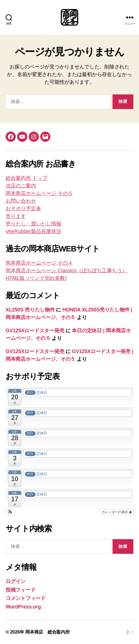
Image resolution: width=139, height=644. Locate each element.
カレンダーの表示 (117, 512)
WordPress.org (23, 607)
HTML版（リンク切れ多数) (36, 278)
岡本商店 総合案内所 (47, 632)
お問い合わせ (21, 201)
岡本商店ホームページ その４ (39, 263)
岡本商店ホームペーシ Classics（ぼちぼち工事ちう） (66, 271)
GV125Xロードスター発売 (35, 331)
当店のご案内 (21, 186)
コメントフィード (26, 598)
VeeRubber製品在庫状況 (33, 231)
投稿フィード (21, 590)
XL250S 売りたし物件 (30, 310)
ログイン (16, 581)
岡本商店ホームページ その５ (39, 193)
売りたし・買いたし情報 (33, 224)
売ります (16, 216)
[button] (10, 512)
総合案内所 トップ (27, 178)
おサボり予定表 (23, 209)
